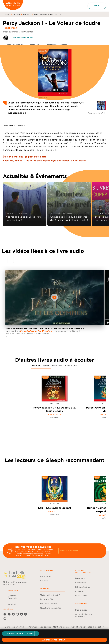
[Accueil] (13, 6)
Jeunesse (17, 14)
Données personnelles (16, 627)
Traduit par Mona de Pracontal (18, 32)
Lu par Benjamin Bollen (21, 38)
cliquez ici (45, 555)
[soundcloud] (9, 614)
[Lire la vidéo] (54, 297)
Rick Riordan (10, 28)
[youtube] (17, 614)
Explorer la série (97, 113)
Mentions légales (61, 627)
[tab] (9, 126)
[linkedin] (21, 614)
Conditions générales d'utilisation (88, 627)
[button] (21, 634)
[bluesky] (5, 618)
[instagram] (13, 614)
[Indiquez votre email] (77, 551)
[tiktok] (26, 614)
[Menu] (97, 6)
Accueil (8, 14)
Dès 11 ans (27, 14)
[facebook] (5, 614)
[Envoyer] (99, 551)
